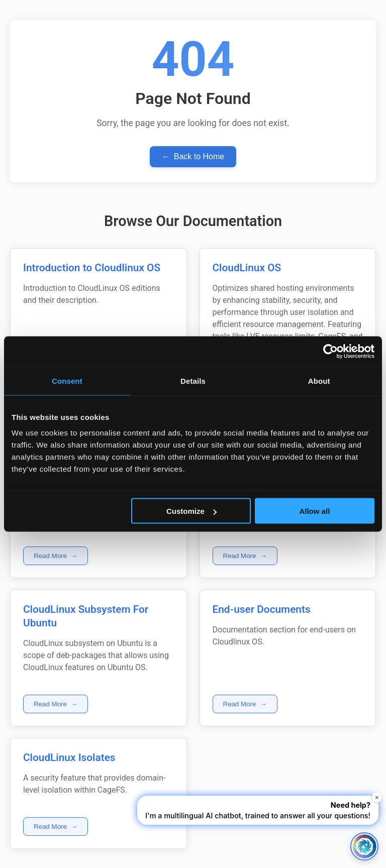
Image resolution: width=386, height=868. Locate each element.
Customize (191, 511)
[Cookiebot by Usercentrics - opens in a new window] (330, 352)
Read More (56, 556)
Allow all (314, 511)
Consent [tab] (67, 381)
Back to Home (193, 157)
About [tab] (319, 381)
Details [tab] (193, 381)
